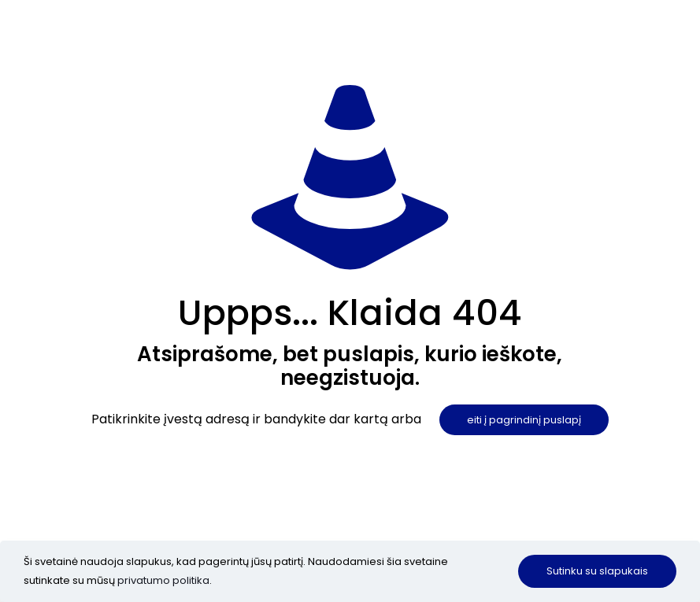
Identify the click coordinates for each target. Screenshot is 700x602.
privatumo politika (163, 580)
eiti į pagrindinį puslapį (524, 420)
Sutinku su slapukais (597, 571)
